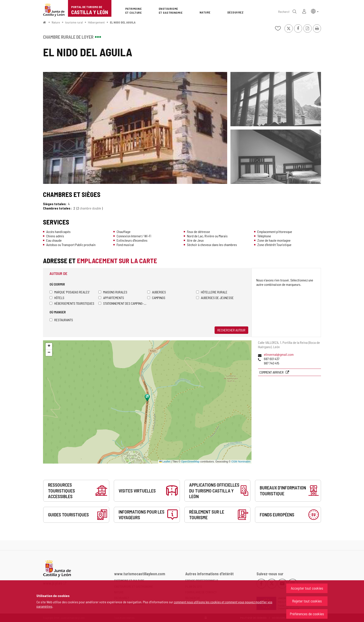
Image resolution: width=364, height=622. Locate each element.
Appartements (111, 298)
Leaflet (165, 462)
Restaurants (61, 320)
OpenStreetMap (190, 462)
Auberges (157, 292)
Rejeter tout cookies (307, 601)
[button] (315, 11)
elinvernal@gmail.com (279, 354)
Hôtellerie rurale (212, 292)
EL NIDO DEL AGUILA (123, 22)
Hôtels (57, 298)
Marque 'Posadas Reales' (70, 292)
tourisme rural (74, 22)
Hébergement (96, 22)
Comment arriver (272, 372)
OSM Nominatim (241, 462)
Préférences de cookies (307, 614)
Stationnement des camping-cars (123, 303)
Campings (156, 298)
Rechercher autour (231, 330)
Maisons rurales (113, 292)
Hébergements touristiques (72, 303)
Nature (56, 22)
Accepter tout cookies (307, 588)
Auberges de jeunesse (215, 298)
